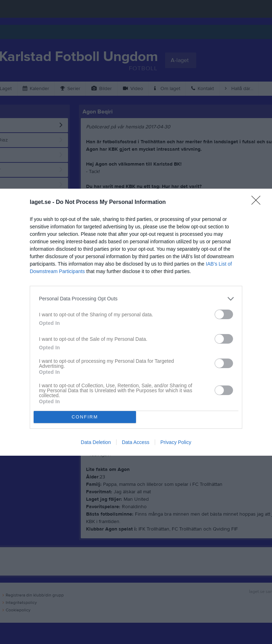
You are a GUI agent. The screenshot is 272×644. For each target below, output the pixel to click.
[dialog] (136, 322)
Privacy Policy (176, 442)
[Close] (258, 202)
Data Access (136, 442)
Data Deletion (96, 442)
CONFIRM (85, 417)
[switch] (224, 314)
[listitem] (136, 299)
